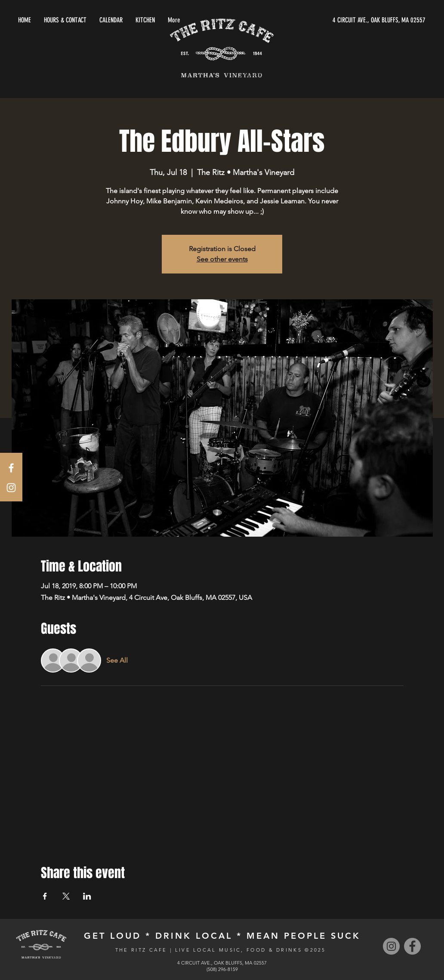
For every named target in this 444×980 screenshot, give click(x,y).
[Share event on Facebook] (45, 896)
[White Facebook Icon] (11, 468)
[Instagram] (391, 946)
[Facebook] (412, 946)
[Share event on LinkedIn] (87, 896)
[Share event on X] (66, 896)
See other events (222, 259)
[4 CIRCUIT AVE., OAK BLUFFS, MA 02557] (344, 20)
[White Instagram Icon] (11, 488)
